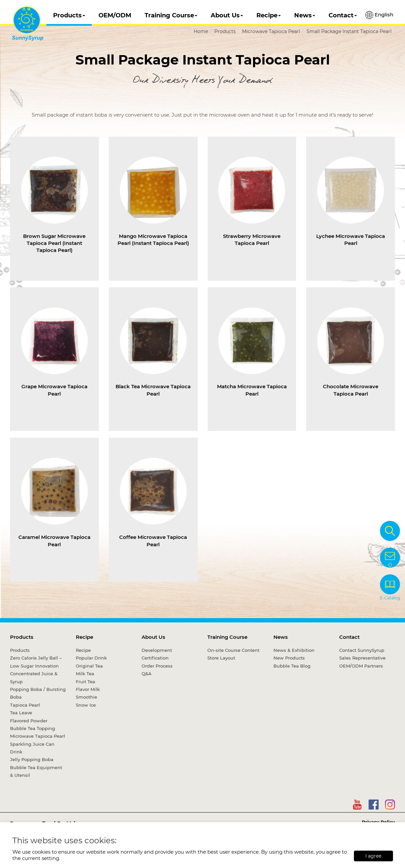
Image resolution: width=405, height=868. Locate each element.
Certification (155, 658)
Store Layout (221, 658)
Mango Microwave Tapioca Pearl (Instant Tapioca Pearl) (153, 240)
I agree (373, 856)
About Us (227, 15)
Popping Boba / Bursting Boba (38, 693)
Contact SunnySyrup (362, 650)
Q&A (147, 674)
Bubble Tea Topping (33, 728)
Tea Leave (21, 713)
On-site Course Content (233, 650)
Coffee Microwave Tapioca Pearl (153, 541)
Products (69, 15)
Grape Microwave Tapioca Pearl (54, 390)
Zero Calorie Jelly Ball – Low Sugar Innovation (36, 662)
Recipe (269, 15)
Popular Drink (91, 658)
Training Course (171, 15)
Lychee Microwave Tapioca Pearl (351, 240)
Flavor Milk (88, 689)
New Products (289, 658)
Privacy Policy (378, 822)
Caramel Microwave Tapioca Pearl (54, 541)
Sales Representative (362, 658)
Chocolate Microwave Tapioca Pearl (351, 390)
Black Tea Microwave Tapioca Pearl (153, 390)
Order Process (157, 666)
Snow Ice (86, 705)
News (305, 15)
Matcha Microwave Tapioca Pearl (252, 390)
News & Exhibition (294, 650)
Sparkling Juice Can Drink (32, 748)
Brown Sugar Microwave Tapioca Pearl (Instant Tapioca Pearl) (54, 243)
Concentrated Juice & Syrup (34, 677)
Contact (343, 15)
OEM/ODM (115, 15)
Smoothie (86, 697)
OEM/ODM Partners (361, 666)
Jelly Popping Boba (32, 759)
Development (157, 650)
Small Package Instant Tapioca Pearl (349, 31)
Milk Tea (85, 674)
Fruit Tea (85, 682)
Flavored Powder (29, 721)
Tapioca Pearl (25, 705)
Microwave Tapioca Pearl (271, 31)
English (379, 15)
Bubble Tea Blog (292, 666)
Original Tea (89, 666)
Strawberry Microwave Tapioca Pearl (252, 240)
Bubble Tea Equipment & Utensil (36, 771)
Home (201, 31)
